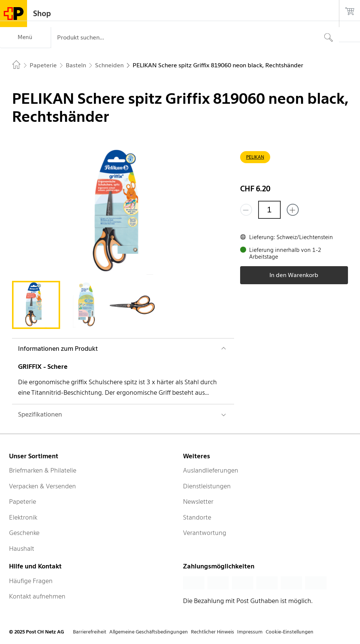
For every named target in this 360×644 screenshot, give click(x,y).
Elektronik (23, 517)
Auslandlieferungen (211, 470)
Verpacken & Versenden (42, 486)
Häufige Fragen (31, 581)
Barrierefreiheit (90, 632)
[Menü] (25, 38)
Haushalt (22, 549)
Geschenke (24, 533)
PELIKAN (255, 157)
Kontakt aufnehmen (37, 596)
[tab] (36, 305)
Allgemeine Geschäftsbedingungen (149, 632)
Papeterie (23, 502)
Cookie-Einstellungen (290, 632)
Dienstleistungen (207, 486)
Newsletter (198, 502)
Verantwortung (205, 533)
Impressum (250, 632)
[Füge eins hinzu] (293, 210)
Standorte (197, 517)
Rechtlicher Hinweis (213, 632)
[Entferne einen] (246, 210)
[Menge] (269, 210)
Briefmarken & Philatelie (43, 470)
